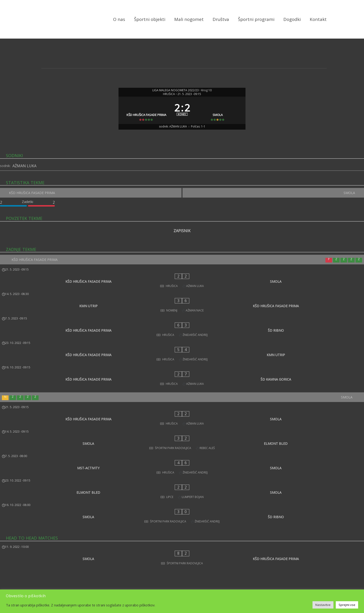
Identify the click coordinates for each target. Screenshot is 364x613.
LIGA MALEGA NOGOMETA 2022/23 (176, 91)
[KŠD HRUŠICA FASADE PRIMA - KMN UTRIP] (182, 340)
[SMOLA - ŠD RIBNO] (182, 451)
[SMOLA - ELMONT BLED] (182, 404)
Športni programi (256, 19)
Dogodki (292, 19)
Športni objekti (150, 19)
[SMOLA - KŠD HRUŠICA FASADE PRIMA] (182, 484)
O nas (119, 19)
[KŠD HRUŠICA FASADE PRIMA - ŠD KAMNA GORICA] (182, 355)
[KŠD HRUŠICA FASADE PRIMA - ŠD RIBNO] (182, 324)
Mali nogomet (189, 19)
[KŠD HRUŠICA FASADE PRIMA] (145, 118)
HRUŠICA (169, 95)
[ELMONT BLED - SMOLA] (182, 435)
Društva (221, 19)
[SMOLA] (220, 118)
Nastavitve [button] (323, 605)
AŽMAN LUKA (24, 180)
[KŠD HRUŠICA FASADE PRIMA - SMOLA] (182, 293)
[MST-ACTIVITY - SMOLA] (182, 420)
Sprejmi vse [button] (347, 605)
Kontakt (318, 19)
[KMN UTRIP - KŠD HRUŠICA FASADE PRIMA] (182, 309)
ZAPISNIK (182, 248)
